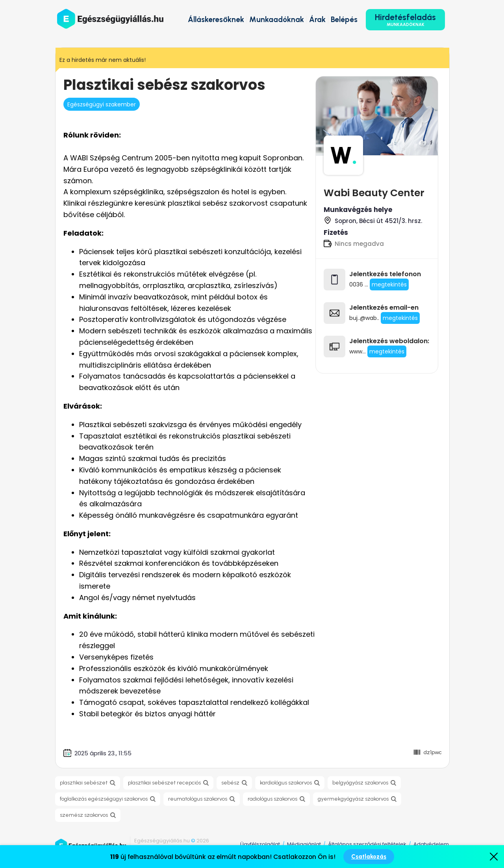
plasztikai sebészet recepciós (164, 783)
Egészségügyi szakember (102, 104)
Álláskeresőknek (216, 20)
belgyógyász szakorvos (360, 783)
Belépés (344, 20)
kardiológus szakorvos (286, 783)
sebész (230, 783)
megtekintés (387, 351)
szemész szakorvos (84, 815)
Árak (317, 20)
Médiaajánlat (304, 844)
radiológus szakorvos (272, 799)
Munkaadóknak (277, 20)
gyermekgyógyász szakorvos (353, 799)
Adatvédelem (431, 844)
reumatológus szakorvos (198, 799)
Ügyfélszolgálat (260, 844)
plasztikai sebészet (84, 783)
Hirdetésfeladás (405, 20)
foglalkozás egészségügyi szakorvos (104, 799)
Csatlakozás (369, 857)
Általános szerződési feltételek (367, 844)
